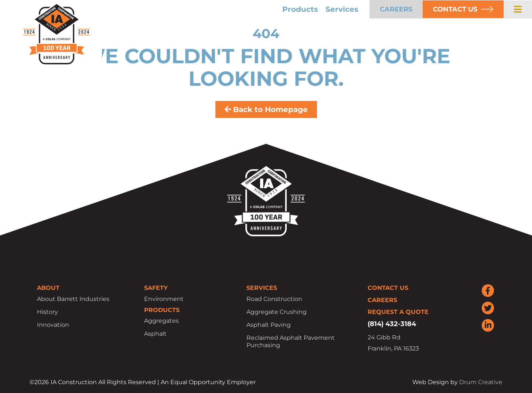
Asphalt (155, 334)
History (47, 312)
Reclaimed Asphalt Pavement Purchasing (291, 341)
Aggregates (161, 321)
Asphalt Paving (269, 325)
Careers (382, 300)
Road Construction (274, 299)
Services (342, 9)
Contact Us (388, 288)
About (48, 288)
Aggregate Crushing (277, 312)
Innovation (53, 325)
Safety (156, 288)
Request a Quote (398, 312)
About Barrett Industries (73, 299)
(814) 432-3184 (392, 324)
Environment (164, 299)
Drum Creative (481, 382)
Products (300, 9)
